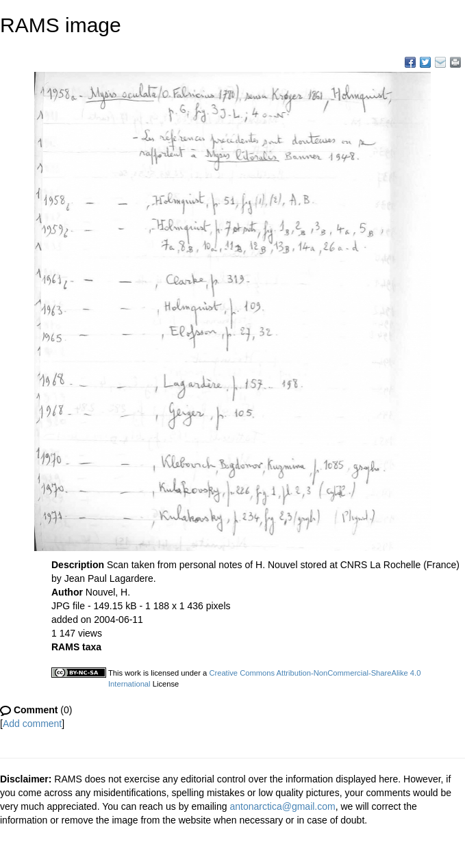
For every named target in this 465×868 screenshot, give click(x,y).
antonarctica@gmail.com (282, 806)
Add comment (32, 724)
